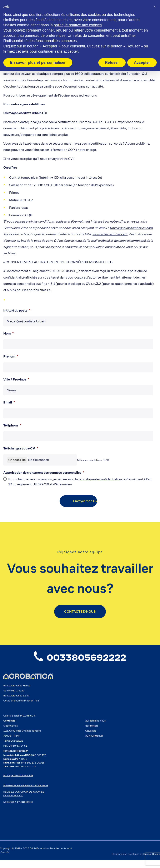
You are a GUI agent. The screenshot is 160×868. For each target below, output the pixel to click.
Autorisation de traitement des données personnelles (44, 473)
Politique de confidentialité (18, 783)
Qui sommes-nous (95, 729)
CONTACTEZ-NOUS (80, 612)
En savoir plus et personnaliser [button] (38, 62)
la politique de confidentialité (100, 479)
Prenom (11, 356)
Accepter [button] (142, 62)
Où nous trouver (94, 744)
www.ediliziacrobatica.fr (110, 234)
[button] (155, 7)
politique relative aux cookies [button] (78, 25)
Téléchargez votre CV (21, 448)
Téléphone (12, 425)
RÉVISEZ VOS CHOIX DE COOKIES (24, 800)
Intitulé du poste (17, 311)
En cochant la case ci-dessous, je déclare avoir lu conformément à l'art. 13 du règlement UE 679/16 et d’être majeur (80, 482)
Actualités (91, 739)
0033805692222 (80, 662)
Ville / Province (16, 379)
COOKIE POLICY (13, 804)
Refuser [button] (112, 62)
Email (9, 402)
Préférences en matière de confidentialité (26, 794)
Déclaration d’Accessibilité (18, 810)
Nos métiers (92, 734)
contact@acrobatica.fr (16, 759)
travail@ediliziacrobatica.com (131, 228)
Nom (8, 333)
